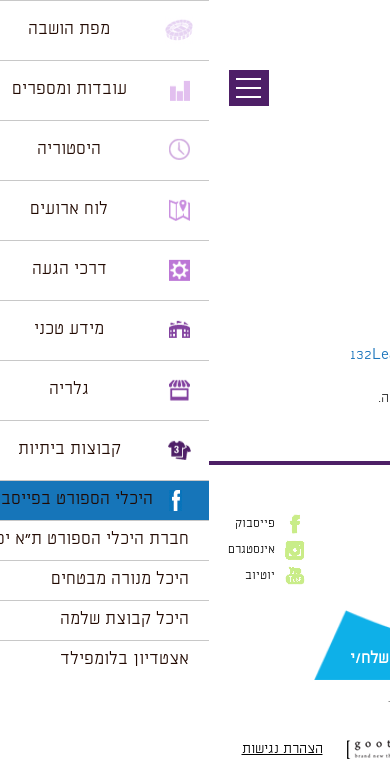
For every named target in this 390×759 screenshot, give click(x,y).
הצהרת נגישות (73, 749)
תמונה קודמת (352, 105)
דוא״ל (360, 627)
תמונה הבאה (355, 125)
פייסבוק (46, 524)
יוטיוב (51, 576)
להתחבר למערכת (324, 398)
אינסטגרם (42, 550)
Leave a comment (222, 355)
